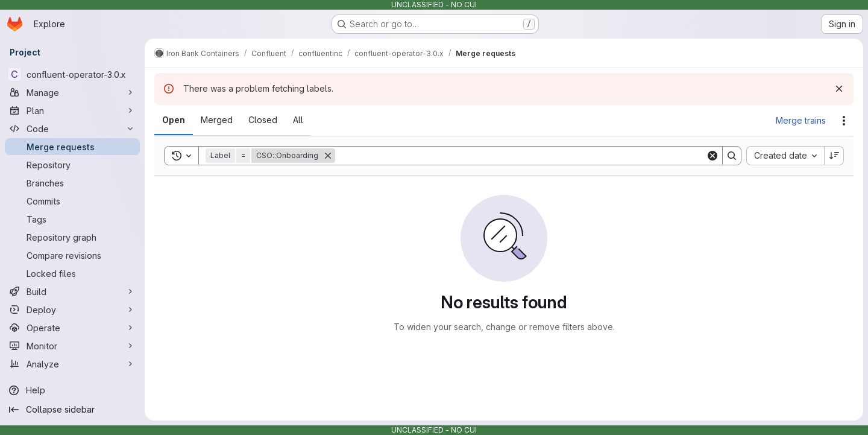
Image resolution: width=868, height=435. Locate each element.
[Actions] (844, 121)
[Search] (520, 156)
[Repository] (72, 165)
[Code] (72, 129)
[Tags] (72, 219)
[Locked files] (72, 273)
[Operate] (72, 328)
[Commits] (72, 201)
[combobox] (785, 156)
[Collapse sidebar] (72, 410)
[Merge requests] (72, 147)
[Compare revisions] (72, 255)
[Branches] (72, 183)
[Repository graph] (72, 237)
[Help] (72, 390)
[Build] (72, 291)
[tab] (174, 120)
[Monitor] (72, 346)
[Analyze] (72, 364)
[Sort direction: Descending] (834, 156)
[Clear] (712, 156)
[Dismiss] (839, 89)
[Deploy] (72, 310)
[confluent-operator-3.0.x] (72, 74)
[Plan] (72, 110)
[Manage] (72, 92)
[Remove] (328, 156)
